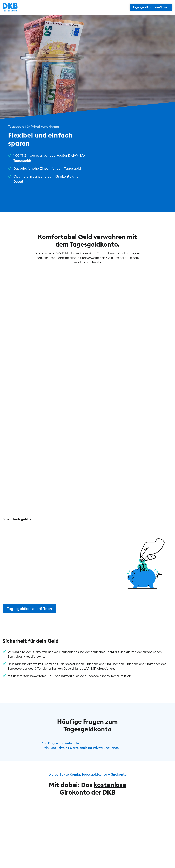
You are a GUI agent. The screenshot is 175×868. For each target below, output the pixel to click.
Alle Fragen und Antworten (61, 743)
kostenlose (110, 785)
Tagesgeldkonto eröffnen (29, 609)
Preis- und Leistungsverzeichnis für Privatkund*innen (80, 748)
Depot (18, 181)
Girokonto (63, 176)
